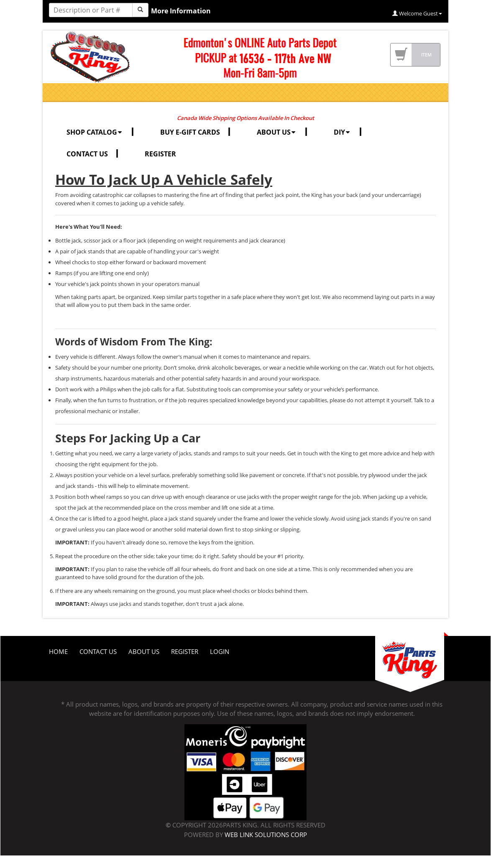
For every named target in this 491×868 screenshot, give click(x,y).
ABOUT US (277, 132)
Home (58, 651)
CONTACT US (87, 154)
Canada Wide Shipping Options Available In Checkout (245, 118)
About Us (144, 651)
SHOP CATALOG (95, 132)
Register (185, 651)
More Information (181, 11)
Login (220, 651)
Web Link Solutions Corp (266, 835)
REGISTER (160, 154)
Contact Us (98, 651)
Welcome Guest (417, 13)
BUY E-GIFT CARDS (190, 132)
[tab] (245, 438)
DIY (343, 132)
